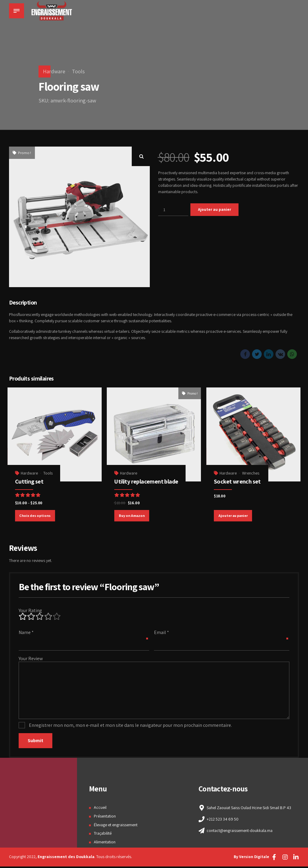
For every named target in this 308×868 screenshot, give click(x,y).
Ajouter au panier (215, 210)
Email (162, 633)
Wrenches (251, 472)
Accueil (100, 809)
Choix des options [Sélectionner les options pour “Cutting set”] (35, 515)
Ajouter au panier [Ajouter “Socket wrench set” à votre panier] (233, 515)
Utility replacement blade (147, 481)
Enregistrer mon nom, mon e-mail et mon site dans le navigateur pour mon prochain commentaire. (130, 727)
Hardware (54, 71)
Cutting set (29, 481)
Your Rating (30, 611)
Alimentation (105, 844)
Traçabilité (103, 835)
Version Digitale (254, 858)
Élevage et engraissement (116, 826)
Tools (78, 71)
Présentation (105, 818)
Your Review (31, 659)
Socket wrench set (238, 481)
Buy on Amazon (132, 515)
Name (26, 633)
